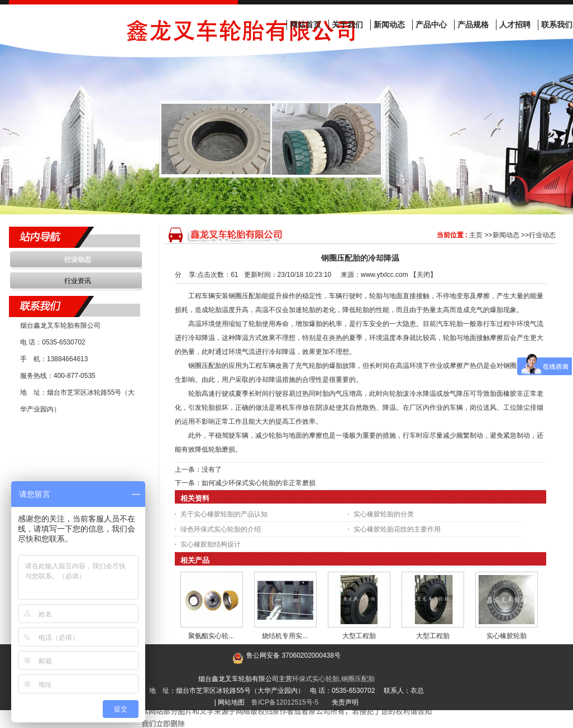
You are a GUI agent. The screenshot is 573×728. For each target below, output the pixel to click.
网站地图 (231, 702)
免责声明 (345, 702)
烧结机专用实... (285, 636)
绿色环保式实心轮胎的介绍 (221, 529)
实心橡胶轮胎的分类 (384, 514)
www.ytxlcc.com (385, 275)
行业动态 (542, 235)
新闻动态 (506, 235)
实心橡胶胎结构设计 (211, 544)
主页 (476, 235)
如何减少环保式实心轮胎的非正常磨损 (259, 483)
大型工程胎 (359, 636)
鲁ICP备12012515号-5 (285, 702)
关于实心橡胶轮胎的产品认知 (224, 514)
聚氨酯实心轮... (211, 636)
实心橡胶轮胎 (507, 636)
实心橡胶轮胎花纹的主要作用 (397, 529)
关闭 (423, 275)
